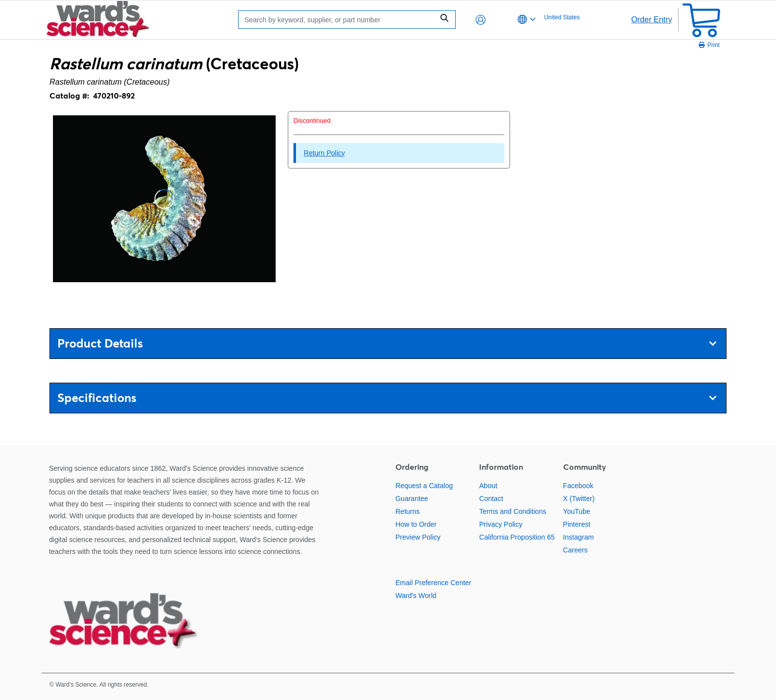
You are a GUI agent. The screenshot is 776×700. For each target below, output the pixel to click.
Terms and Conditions (512, 511)
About (488, 486)
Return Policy (324, 153)
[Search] (339, 20)
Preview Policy (418, 537)
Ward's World (416, 596)
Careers (576, 550)
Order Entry (652, 20)
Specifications (387, 398)
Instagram (579, 537)
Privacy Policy (501, 524)
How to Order (416, 524)
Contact (491, 499)
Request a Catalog (424, 486)
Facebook (578, 486)
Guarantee (412, 499)
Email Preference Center (433, 583)
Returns (408, 511)
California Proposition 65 (517, 537)
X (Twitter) (579, 499)
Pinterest (577, 524)
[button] (481, 20)
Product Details (387, 343)
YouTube (577, 511)
